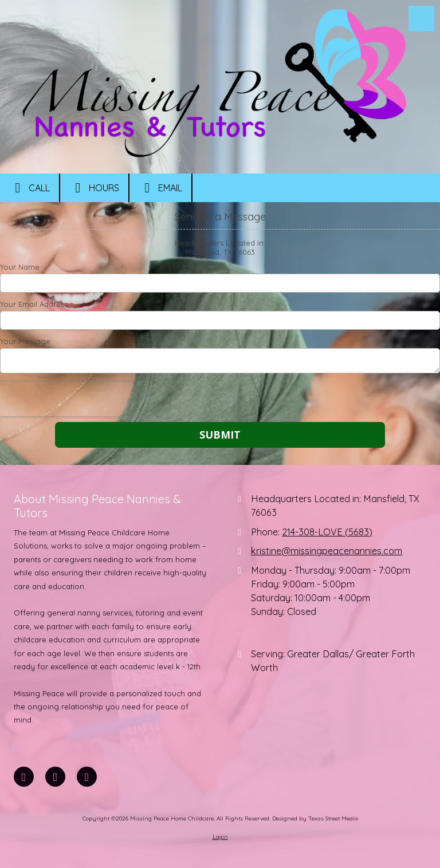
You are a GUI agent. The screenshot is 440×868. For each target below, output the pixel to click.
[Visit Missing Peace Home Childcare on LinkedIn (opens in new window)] (55, 777)
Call (30, 188)
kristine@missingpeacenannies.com (327, 551)
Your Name (20, 267)
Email (160, 188)
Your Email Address (34, 304)
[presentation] (73, 399)
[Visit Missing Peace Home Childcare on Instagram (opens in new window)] (87, 777)
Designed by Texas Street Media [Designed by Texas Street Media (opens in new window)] (315, 818)
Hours (94, 188)
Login (220, 837)
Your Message (25, 341)
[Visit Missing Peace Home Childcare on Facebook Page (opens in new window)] (24, 777)
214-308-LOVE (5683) (327, 532)
